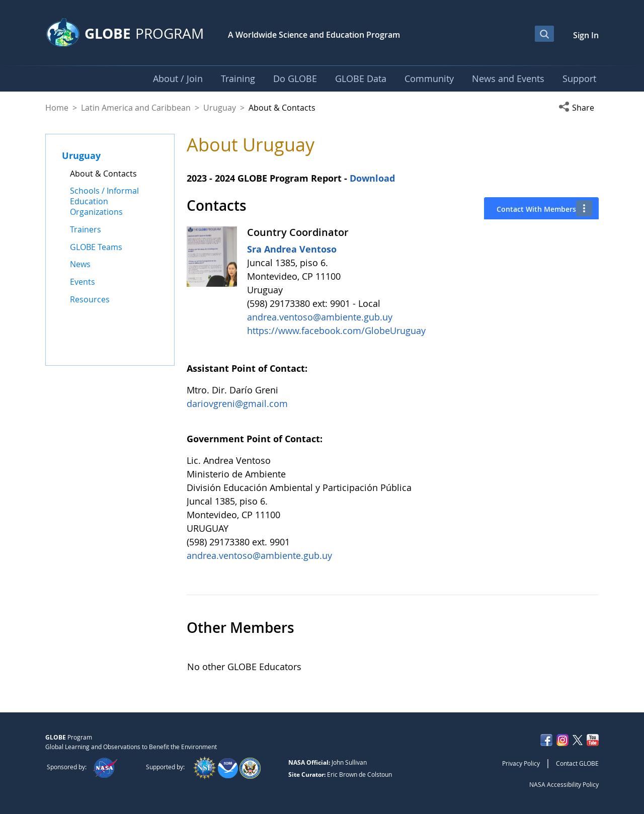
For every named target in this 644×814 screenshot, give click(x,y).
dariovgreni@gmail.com (237, 403)
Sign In (586, 35)
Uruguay (220, 108)
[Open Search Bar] (544, 34)
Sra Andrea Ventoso (292, 249)
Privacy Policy (521, 763)
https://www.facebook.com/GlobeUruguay (336, 331)
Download (374, 178)
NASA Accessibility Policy (564, 784)
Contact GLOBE (577, 763)
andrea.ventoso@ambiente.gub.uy (320, 317)
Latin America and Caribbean (136, 108)
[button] (579, 108)
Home (57, 108)
